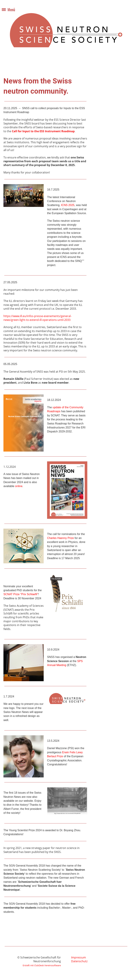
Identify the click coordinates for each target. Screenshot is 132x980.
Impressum (79, 957)
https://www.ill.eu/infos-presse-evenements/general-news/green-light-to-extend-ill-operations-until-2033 (37, 318)
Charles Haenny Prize (60, 538)
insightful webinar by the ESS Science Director (51, 120)
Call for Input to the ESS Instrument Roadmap (43, 131)
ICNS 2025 (68, 205)
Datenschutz (79, 961)
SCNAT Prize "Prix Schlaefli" (21, 594)
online (19, 486)
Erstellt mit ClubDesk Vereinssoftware (42, 965)
